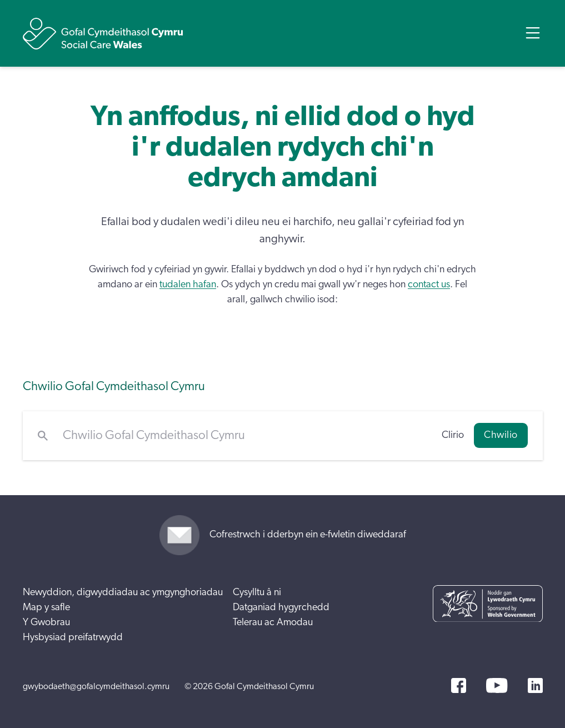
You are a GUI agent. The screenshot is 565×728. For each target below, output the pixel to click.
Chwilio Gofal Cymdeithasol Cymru (114, 387)
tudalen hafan (188, 285)
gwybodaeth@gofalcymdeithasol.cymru (96, 686)
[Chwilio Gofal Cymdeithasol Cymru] (245, 436)
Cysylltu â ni (257, 592)
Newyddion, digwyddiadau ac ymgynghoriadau (123, 592)
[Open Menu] (533, 33)
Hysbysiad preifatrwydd (73, 637)
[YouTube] (497, 685)
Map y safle (46, 607)
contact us (429, 285)
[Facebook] (459, 685)
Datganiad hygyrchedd (281, 607)
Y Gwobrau (46, 622)
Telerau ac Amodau (273, 622)
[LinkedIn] (535, 685)
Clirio (453, 435)
